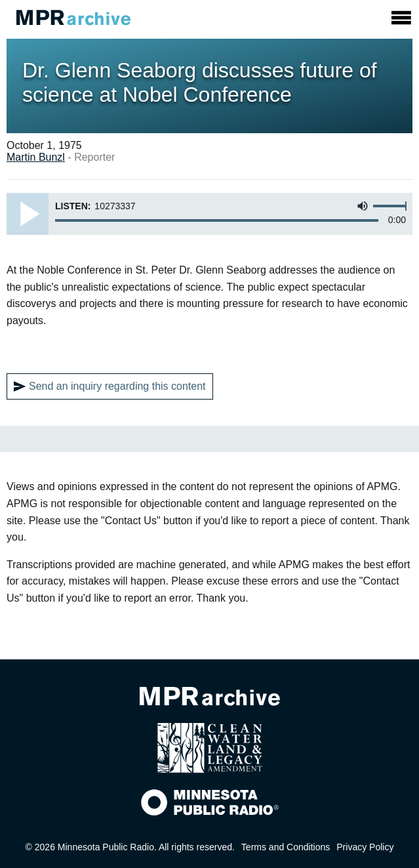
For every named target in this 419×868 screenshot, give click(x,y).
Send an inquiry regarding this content (110, 386)
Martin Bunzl (36, 157)
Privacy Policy (365, 847)
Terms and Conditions (286, 847)
